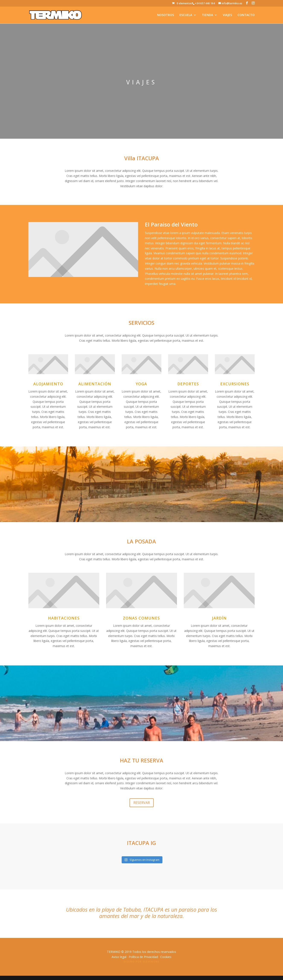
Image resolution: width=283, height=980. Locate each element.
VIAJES (227, 15)
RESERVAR (142, 803)
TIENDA (207, 15)
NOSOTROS (166, 15)
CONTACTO (246, 15)
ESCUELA (186, 15)
